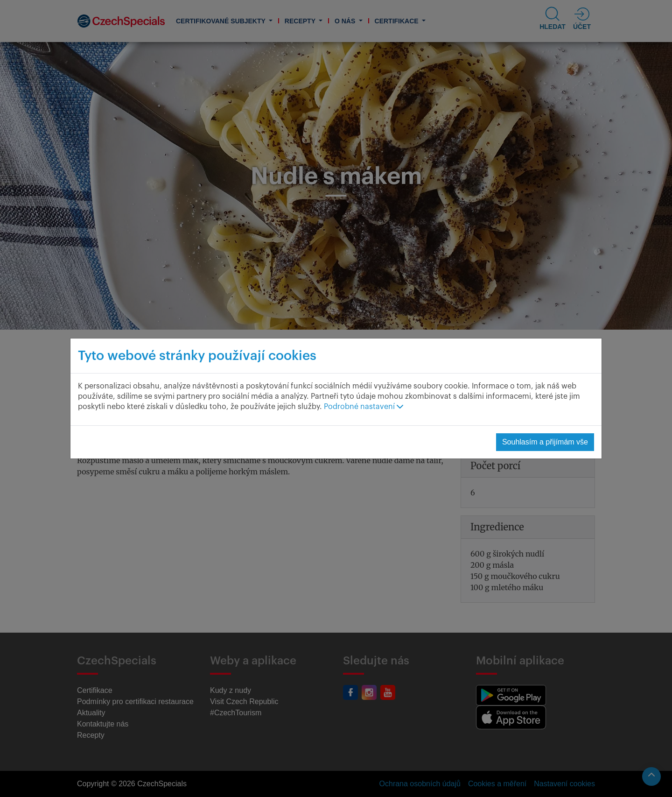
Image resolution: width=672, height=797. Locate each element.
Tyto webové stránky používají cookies (197, 356)
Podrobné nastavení (364, 407)
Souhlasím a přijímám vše (545, 442)
